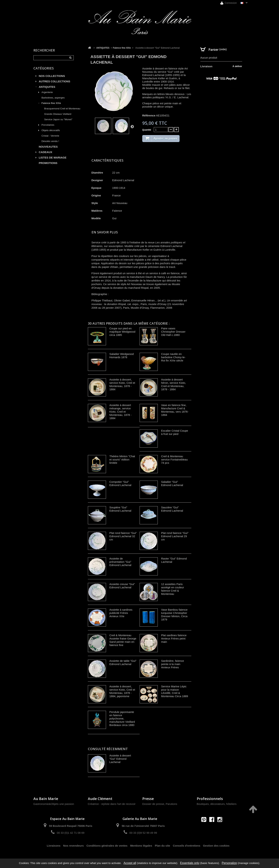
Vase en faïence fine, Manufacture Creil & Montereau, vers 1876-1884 (175, 410)
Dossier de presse (153, 804)
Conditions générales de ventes (107, 846)
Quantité (147, 130)
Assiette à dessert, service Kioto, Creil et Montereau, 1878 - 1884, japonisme (122, 691)
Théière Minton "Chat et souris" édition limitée (122, 459)
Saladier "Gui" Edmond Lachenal (172, 483)
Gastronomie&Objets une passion (54, 804)
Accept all (130, 863)
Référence (149, 115)
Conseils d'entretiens (187, 846)
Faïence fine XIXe (51, 103)
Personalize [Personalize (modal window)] (229, 863)
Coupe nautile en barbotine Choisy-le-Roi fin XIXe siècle (173, 357)
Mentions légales (141, 846)
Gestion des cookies (216, 846)
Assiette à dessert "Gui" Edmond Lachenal (120, 759)
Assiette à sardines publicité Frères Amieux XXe (121, 613)
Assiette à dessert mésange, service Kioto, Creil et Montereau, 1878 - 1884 (121, 412)
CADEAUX (46, 152)
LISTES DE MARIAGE (53, 158)
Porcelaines (48, 125)
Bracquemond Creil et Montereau (62, 109)
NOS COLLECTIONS (52, 76)
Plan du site (162, 846)
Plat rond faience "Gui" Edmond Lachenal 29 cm (175, 536)
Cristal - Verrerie (50, 136)
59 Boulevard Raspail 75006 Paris (71, 826)
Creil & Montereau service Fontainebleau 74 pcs (175, 459)
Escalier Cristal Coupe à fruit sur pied (175, 432)
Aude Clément (100, 799)
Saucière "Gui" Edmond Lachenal (172, 509)
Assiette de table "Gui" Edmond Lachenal (123, 662)
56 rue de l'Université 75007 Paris (143, 826)
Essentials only (190, 863)
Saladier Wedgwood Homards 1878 (122, 356)
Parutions (171, 804)
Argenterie (47, 92)
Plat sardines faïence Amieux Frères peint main (174, 638)
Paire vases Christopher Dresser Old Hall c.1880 (173, 332)
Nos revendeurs (73, 846)
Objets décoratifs (51, 130)
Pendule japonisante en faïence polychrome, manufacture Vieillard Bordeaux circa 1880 (122, 718)
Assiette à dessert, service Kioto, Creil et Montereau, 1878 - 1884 (122, 384)
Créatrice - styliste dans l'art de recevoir (112, 804)
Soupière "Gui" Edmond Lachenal (120, 509)
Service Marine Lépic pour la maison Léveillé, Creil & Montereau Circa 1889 (175, 691)
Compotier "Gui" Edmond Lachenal (120, 483)
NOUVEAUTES (48, 147)
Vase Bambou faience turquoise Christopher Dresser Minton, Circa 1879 (174, 615)
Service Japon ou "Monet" (58, 119)
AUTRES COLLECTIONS (55, 81)
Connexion (229, 3)
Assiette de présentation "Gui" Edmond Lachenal (120, 562)
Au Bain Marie (46, 799)
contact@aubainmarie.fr (213, 827)
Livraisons (54, 846)
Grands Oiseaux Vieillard (58, 114)
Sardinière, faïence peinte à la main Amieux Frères (173, 664)
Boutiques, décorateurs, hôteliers (217, 804)
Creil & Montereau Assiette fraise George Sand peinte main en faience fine (123, 640)
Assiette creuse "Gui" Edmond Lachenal (122, 586)
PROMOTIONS (48, 163)
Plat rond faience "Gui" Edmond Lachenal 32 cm (123, 536)
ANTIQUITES (47, 87)
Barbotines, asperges (53, 98)
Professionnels (210, 799)
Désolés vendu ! (50, 141)
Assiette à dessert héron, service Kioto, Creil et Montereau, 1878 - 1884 (174, 384)
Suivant (132, 126)
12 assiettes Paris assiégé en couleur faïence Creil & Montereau (173, 589)
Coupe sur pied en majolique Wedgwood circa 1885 (122, 332)
